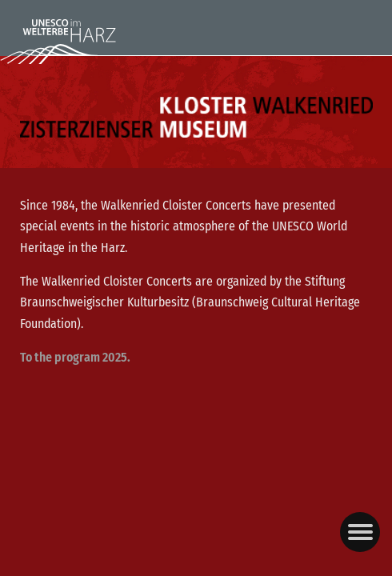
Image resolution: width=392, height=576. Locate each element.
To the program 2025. (75, 357)
